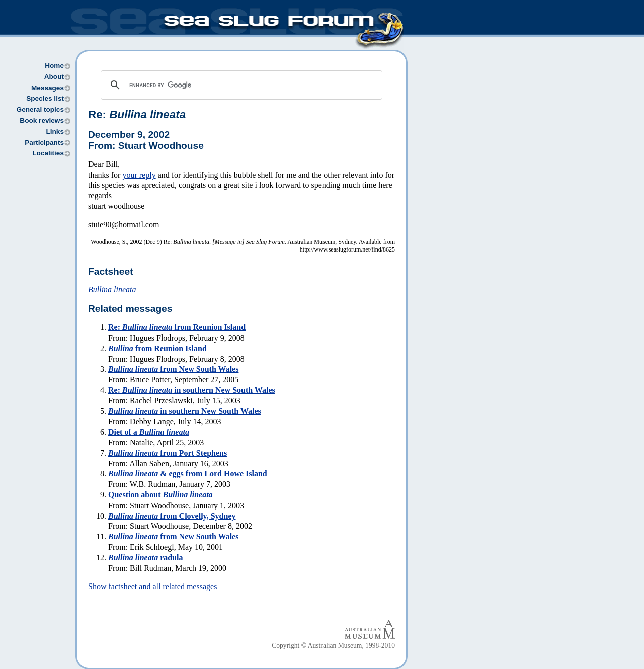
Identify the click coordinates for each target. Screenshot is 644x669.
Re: (137, 114)
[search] (240, 85)
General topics (40, 109)
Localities (48, 153)
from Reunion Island (157, 348)
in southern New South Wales (185, 411)
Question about (160, 495)
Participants (44, 143)
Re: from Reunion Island (177, 327)
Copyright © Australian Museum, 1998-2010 (333, 646)
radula (145, 558)
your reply (139, 175)
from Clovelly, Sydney (172, 516)
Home (54, 66)
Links (55, 132)
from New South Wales (173, 369)
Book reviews (42, 120)
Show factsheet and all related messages (152, 586)
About (54, 77)
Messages (48, 88)
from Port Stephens (168, 453)
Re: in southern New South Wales (192, 390)
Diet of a (149, 432)
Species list (45, 98)
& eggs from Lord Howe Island (188, 474)
